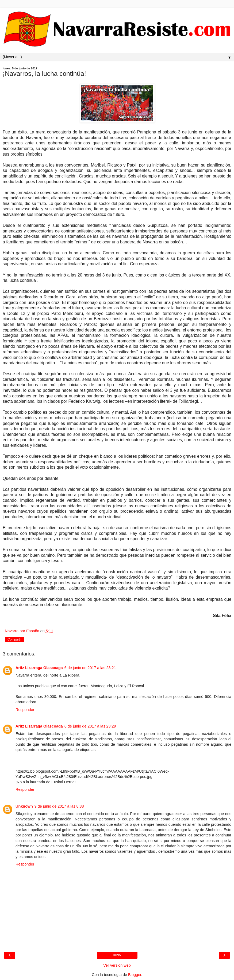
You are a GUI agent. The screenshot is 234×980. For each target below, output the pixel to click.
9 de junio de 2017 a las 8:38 (59, 806)
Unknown (24, 806)
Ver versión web (117, 965)
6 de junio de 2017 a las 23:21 (90, 668)
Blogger (135, 975)
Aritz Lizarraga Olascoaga (39, 668)
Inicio (117, 955)
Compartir (15, 639)
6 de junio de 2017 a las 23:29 (90, 726)
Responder (25, 710)
